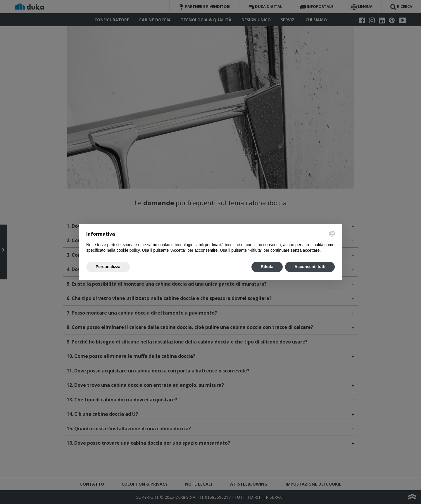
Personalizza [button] (108, 267)
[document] (210, 242)
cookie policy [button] (128, 250)
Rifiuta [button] (267, 267)
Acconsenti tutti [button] (310, 267)
